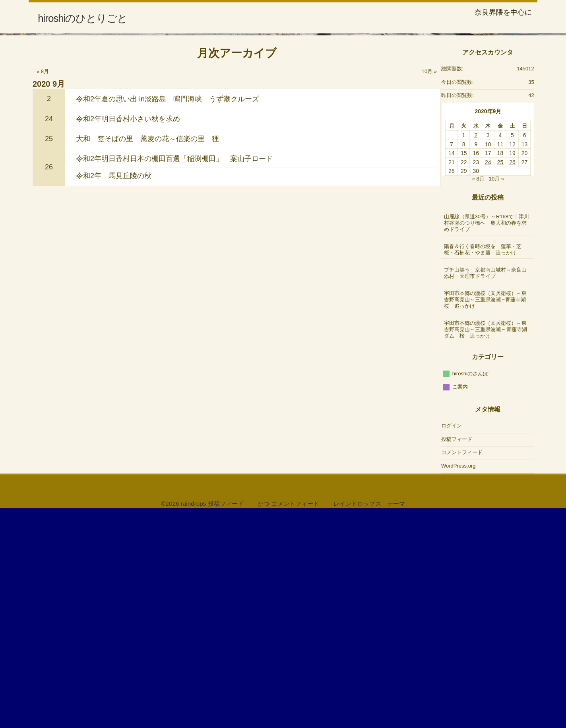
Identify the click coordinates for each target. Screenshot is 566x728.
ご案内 (460, 603)
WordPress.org (458, 682)
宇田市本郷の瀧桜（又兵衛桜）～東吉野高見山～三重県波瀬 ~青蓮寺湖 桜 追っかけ (488, 516)
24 (49, 335)
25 (49, 355)
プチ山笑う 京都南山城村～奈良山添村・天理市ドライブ (485, 489)
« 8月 (43, 288)
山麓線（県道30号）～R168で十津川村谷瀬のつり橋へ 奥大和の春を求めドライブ (487, 439)
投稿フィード (457, 655)
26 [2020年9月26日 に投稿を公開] (512, 379)
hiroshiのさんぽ (470, 590)
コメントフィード (462, 669)
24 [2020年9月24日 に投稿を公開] (488, 379)
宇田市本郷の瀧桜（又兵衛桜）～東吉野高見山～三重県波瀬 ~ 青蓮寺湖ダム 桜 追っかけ (486, 546)
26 (49, 384)
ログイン (452, 642)
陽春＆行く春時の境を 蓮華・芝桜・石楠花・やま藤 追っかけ (483, 466)
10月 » (429, 288)
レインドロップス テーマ (369, 720)
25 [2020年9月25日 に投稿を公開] (500, 379)
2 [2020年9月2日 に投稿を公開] (476, 352)
